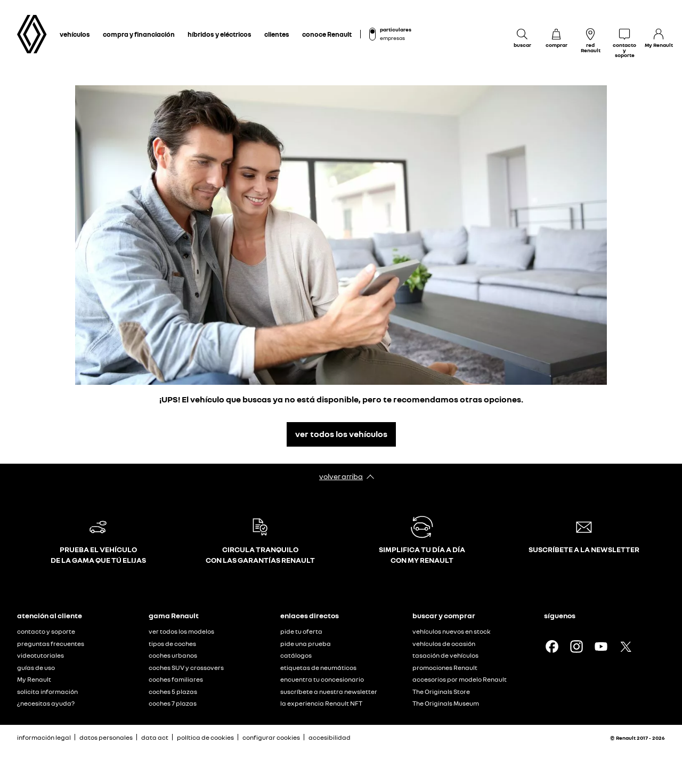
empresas (392, 38)
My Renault (34, 679)
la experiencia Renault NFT (321, 703)
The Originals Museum (446, 703)
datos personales (106, 737)
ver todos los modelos (181, 631)
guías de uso (36, 668)
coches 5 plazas (173, 692)
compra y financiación (139, 34)
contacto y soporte (46, 631)
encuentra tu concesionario (322, 679)
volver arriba (341, 476)
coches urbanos (173, 655)
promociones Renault (445, 668)
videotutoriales (40, 655)
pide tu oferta (301, 631)
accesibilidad (330, 737)
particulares (396, 29)
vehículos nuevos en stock (452, 631)
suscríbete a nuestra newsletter (329, 692)
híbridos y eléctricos (220, 34)
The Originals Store (441, 692)
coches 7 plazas (173, 703)
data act (155, 737)
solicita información (47, 692)
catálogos (296, 655)
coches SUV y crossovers (186, 668)
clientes (277, 34)
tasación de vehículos (445, 655)
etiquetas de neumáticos (318, 668)
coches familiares (176, 679)
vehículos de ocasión (444, 644)
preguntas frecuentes (51, 644)
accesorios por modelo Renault (460, 679)
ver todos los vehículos (341, 434)
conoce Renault (327, 34)
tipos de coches (172, 644)
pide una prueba (306, 644)
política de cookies (205, 737)
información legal (44, 737)
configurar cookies (271, 738)
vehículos (75, 34)
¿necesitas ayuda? (46, 703)
